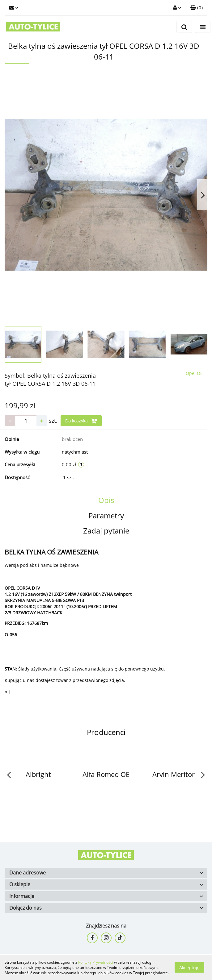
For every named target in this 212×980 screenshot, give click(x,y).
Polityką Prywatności (96, 962)
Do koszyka (81, 421)
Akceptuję (189, 968)
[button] (197, 8)
